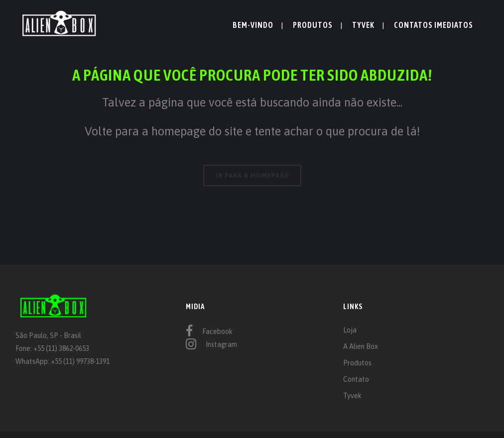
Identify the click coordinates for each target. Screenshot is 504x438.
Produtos (357, 363)
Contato (356, 379)
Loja (350, 330)
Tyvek (352, 396)
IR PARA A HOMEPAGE (252, 175)
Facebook (217, 331)
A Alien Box (361, 346)
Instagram (221, 344)
